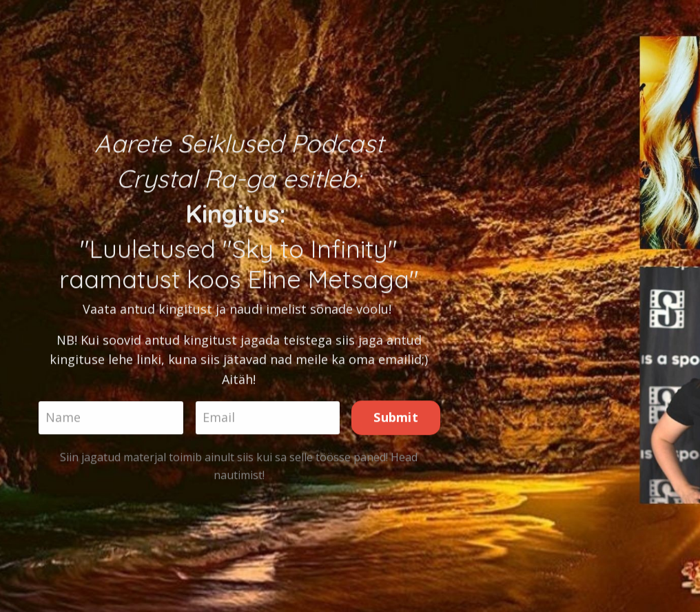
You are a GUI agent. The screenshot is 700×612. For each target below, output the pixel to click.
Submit (396, 418)
